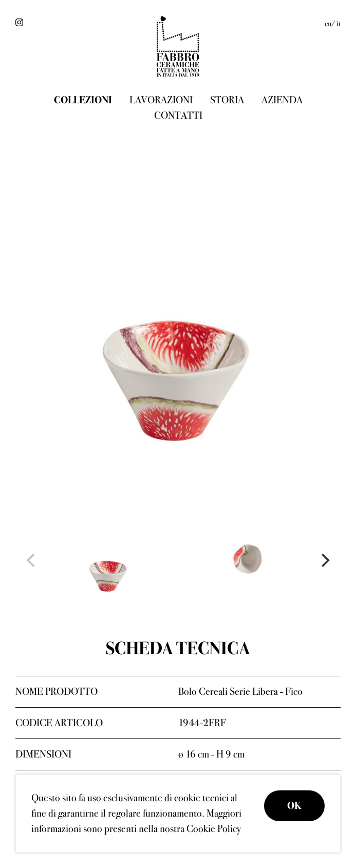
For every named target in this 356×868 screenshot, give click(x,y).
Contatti (178, 115)
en (328, 24)
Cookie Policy (214, 829)
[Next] (324, 560)
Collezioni (83, 100)
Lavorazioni (161, 100)
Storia (227, 100)
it (339, 24)
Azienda (282, 100)
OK (294, 806)
